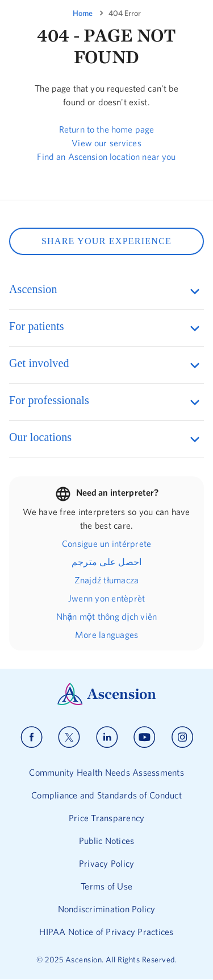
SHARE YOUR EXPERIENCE (106, 241)
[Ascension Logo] (107, 702)
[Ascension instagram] (182, 737)
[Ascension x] (69, 737)
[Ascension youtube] (145, 737)
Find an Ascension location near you (106, 157)
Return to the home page (106, 129)
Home (83, 13)
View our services (106, 143)
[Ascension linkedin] (107, 737)
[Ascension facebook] (32, 737)
